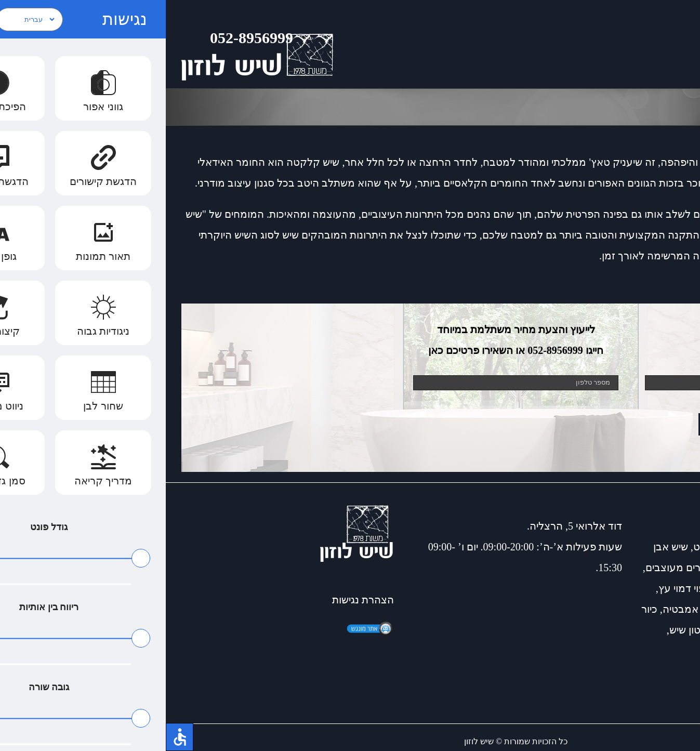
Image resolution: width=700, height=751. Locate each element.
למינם (641, 651)
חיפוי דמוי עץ (520, 588)
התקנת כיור (659, 609)
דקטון (672, 651)
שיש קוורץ (640, 630)
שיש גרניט (549, 547)
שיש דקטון (597, 547)
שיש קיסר (571, 568)
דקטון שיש (526, 630)
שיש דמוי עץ (579, 588)
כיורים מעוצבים (512, 568)
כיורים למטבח (654, 547)
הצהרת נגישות (197, 600)
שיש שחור (608, 609)
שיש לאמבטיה (627, 568)
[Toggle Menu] (677, 44)
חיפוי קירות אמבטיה (539, 609)
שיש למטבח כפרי (647, 588)
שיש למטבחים (583, 630)
